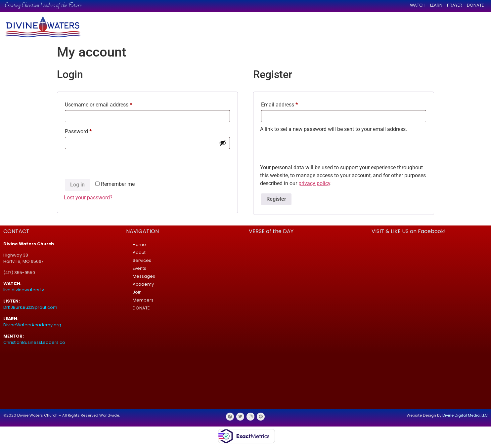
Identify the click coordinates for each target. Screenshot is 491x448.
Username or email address (109, 104)
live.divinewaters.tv (24, 290)
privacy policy (314, 183)
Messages (144, 276)
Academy (143, 284)
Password (88, 130)
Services (142, 260)
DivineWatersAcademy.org (32, 325)
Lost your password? (88, 198)
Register (276, 199)
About (139, 252)
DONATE (475, 5)
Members (143, 300)
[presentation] (114, 165)
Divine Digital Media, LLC (465, 415)
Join (137, 292)
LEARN (436, 5)
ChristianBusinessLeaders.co (35, 342)
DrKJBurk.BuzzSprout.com (30, 307)
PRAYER (455, 5)
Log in (77, 185)
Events (139, 268)
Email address (290, 104)
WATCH (418, 5)
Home (139, 244)
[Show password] (223, 143)
